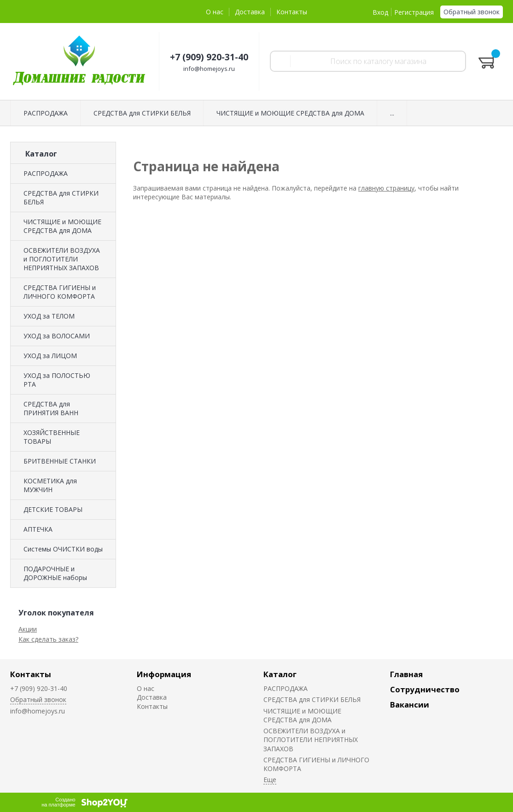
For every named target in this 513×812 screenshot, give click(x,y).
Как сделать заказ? (48, 639)
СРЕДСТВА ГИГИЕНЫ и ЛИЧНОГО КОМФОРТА (60, 292)
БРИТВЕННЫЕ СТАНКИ (60, 461)
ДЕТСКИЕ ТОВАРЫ (53, 509)
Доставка (250, 12)
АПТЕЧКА (38, 529)
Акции (28, 629)
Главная (406, 674)
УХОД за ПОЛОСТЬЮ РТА (57, 380)
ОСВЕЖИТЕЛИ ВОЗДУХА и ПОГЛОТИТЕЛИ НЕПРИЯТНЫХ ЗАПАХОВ (62, 259)
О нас (215, 12)
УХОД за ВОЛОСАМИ (57, 336)
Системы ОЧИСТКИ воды (63, 549)
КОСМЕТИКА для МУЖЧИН (50, 485)
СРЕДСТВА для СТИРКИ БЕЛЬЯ (61, 197)
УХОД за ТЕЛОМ (49, 316)
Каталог (280, 674)
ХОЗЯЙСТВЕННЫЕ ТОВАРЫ (52, 437)
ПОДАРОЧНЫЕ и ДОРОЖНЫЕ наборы (55, 573)
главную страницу (386, 188)
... (392, 113)
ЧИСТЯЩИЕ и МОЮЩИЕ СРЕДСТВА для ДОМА (62, 226)
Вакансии (410, 705)
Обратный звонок (472, 12)
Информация (164, 674)
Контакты (292, 12)
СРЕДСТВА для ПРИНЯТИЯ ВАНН (51, 408)
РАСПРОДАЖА (46, 173)
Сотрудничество (425, 689)
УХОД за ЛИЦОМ (50, 356)
